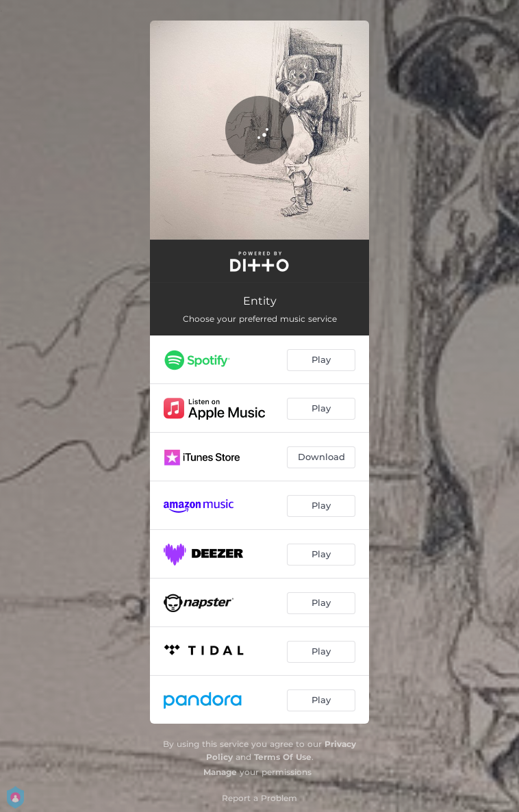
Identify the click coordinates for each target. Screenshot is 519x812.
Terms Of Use (283, 757)
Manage (220, 772)
